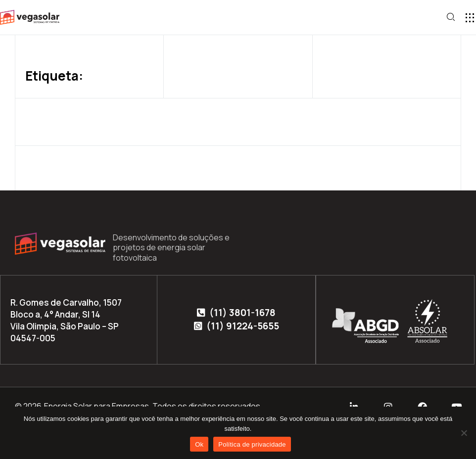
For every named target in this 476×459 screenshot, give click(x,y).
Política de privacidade (252, 444)
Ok (199, 444)
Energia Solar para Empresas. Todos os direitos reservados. (153, 406)
